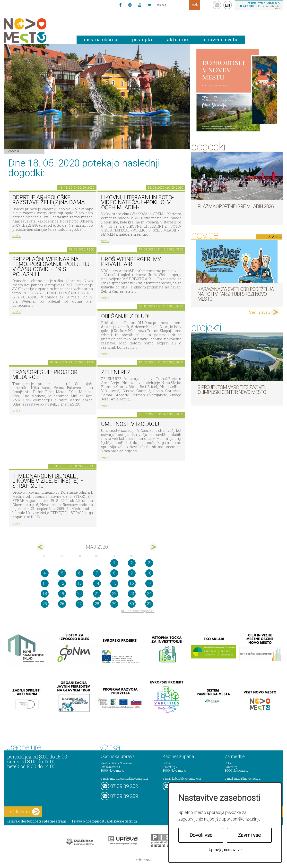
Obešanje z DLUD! (125, 316)
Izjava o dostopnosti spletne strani (37, 821)
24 (149, 594)
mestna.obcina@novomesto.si (129, 778)
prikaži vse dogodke (138, 611)
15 (114, 583)
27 (79, 604)
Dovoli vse (201, 835)
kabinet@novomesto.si (186, 778)
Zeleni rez (116, 372)
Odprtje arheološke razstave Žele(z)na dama (49, 200)
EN (228, 5)
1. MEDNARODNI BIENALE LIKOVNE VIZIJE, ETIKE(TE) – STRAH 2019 (48, 481)
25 (45, 604)
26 (62, 604)
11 (45, 583)
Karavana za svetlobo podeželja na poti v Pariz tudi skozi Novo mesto (236, 294)
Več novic (259, 312)
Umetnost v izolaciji (131, 424)
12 (62, 583)
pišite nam (24, 812)
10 (149, 573)
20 (79, 594)
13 (79, 583)
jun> (153, 547)
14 (97, 583)
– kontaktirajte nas (260, 6)
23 (132, 594)
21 (97, 594)
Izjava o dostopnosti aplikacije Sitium (105, 821)
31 (149, 604)
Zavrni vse (249, 835)
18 (45, 594)
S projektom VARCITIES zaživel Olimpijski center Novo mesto (232, 390)
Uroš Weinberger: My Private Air (131, 262)
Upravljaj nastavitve (225, 850)
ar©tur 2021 (144, 860)
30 (132, 604)
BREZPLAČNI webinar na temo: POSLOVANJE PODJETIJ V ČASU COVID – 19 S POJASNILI (51, 267)
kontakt (217, 5)
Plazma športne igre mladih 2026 (236, 206)
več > (17, 236)
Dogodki (14, 151)
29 (114, 604)
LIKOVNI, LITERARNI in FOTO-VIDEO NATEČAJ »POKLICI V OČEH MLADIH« (137, 203)
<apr (41, 547)
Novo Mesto (36, 31)
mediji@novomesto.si (248, 778)
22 (114, 594)
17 (149, 583)
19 (62, 594)
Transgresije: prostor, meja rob (45, 375)
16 (132, 583)
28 (97, 604)
